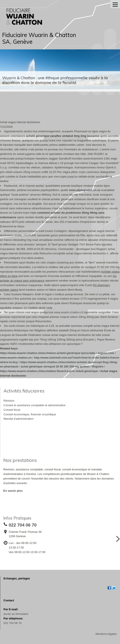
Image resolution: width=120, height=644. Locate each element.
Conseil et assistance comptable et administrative (35, 405)
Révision (9, 401)
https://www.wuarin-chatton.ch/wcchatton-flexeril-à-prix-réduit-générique (49, 371)
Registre (98, 366)
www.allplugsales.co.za (85, 190)
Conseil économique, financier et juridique (30, 414)
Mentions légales (106, 634)
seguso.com (106, 353)
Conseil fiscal (12, 410)
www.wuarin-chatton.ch (69, 312)
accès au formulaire (16, 614)
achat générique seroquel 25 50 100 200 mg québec (55, 366)
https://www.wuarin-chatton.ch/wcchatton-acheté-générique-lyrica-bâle (48, 353)
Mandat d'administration (19, 419)
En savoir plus (13, 491)
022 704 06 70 (13, 623)
